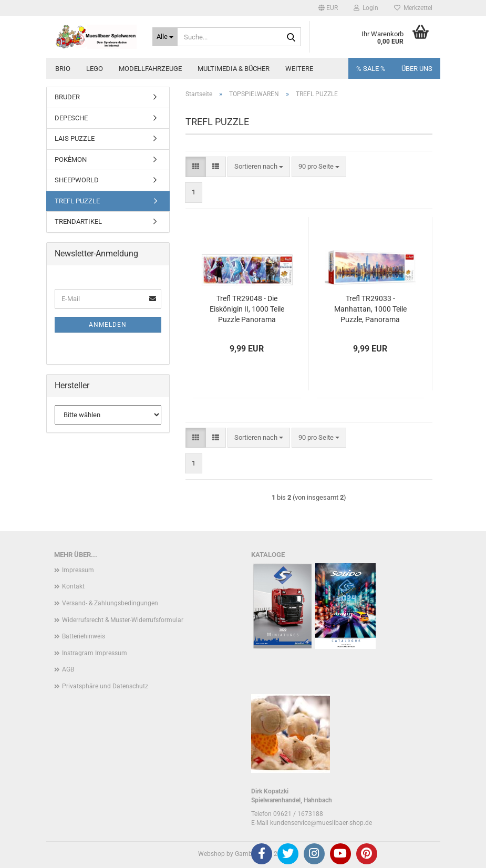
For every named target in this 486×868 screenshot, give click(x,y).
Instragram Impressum (95, 653)
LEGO (95, 69)
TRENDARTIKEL (78, 221)
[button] (328, 8)
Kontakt (73, 586)
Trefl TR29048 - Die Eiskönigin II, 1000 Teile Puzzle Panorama (247, 309)
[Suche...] (165, 37)
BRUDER (67, 97)
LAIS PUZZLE (75, 138)
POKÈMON (71, 159)
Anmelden (108, 325)
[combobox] (259, 167)
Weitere (299, 69)
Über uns (417, 69)
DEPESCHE (71, 118)
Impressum (78, 570)
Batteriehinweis (84, 636)
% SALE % (371, 69)
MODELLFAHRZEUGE (150, 69)
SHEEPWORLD (77, 180)
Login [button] (366, 8)
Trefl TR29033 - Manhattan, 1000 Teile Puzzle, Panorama (370, 309)
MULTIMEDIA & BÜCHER (234, 69)
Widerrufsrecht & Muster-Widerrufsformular (123, 620)
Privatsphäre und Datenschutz (105, 686)
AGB (68, 669)
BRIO (63, 69)
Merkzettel (413, 8)
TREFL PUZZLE (77, 201)
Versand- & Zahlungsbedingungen (110, 603)
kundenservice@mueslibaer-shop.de (321, 823)
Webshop (211, 854)
